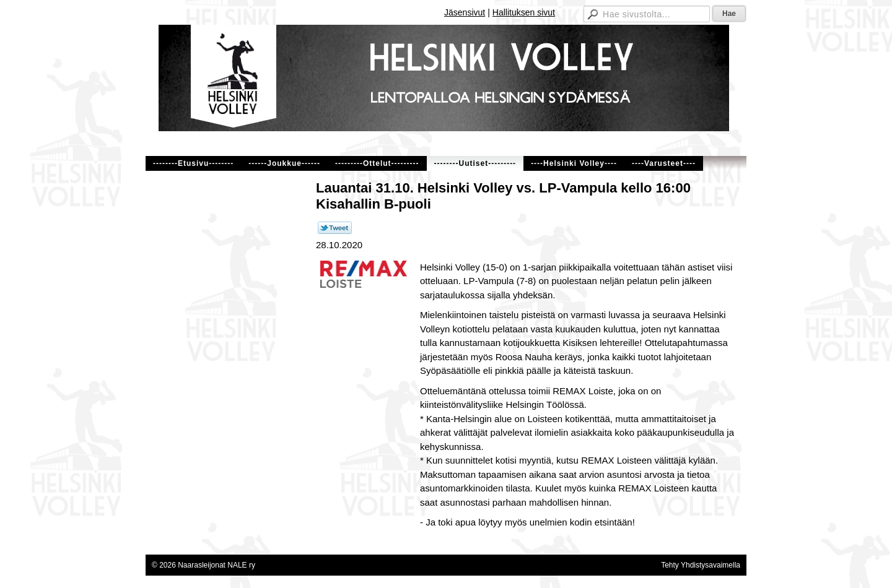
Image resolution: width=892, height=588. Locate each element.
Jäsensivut (465, 12)
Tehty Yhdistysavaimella (701, 565)
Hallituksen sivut (524, 12)
